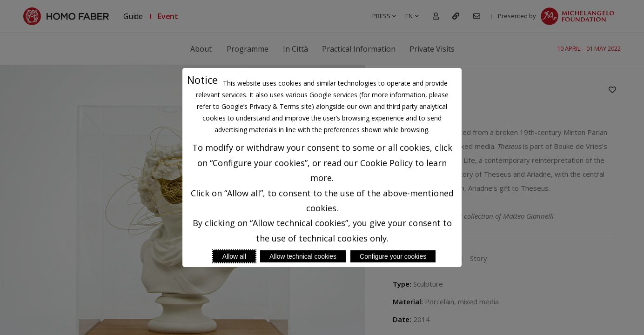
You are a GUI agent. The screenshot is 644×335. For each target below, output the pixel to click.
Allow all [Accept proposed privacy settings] (234, 256)
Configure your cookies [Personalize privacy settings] (393, 256)
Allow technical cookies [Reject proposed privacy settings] (303, 256)
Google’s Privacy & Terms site (267, 106)
